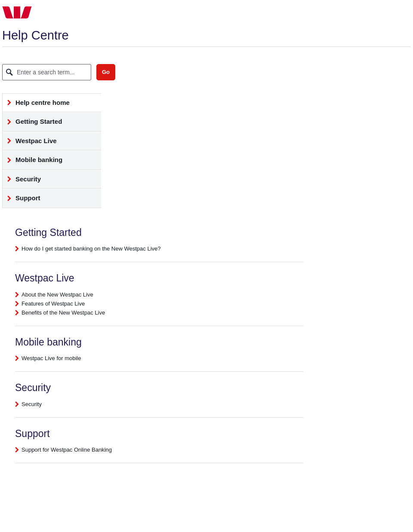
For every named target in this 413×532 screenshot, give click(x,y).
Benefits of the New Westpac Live (63, 313)
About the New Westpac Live (57, 295)
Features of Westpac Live (53, 304)
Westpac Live (30, 143)
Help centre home (36, 105)
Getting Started (32, 124)
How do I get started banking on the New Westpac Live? (91, 249)
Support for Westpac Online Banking (67, 450)
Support (22, 200)
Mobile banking (32, 162)
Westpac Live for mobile (51, 358)
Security (22, 182)
